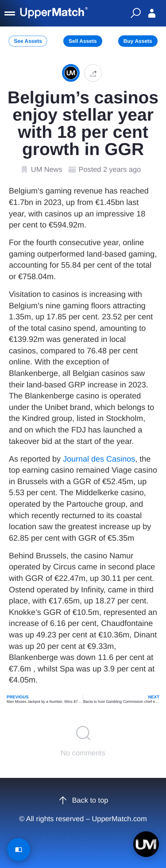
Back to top (83, 800)
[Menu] (10, 13)
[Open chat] (146, 844)
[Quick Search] (135, 13)
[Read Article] (19, 849)
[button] (93, 73)
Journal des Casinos (99, 459)
